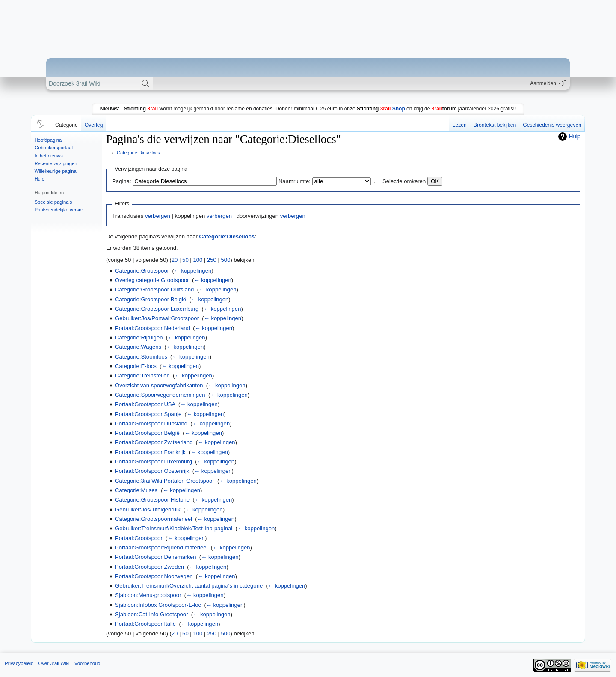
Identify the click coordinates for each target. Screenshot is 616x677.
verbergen (158, 216)
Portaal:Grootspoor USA (145, 404)
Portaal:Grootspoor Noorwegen (154, 576)
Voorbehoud (87, 663)
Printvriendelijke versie (59, 210)
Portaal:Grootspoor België (147, 433)
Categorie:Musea (136, 490)
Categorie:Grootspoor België (151, 299)
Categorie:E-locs (136, 366)
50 (185, 260)
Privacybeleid (19, 663)
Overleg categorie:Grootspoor (152, 280)
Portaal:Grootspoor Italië (145, 624)
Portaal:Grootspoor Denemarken (155, 557)
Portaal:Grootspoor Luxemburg (154, 462)
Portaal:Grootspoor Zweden (150, 567)
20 (175, 260)
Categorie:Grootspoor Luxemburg (157, 309)
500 (226, 260)
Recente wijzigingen (56, 163)
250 (212, 260)
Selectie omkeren (404, 181)
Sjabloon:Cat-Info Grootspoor (152, 614)
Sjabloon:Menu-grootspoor (148, 595)
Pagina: (121, 181)
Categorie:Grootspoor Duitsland (154, 290)
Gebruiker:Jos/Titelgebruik (148, 509)
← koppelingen (193, 271)
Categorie (67, 125)
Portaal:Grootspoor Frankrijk (150, 452)
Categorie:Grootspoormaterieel (154, 519)
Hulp (40, 179)
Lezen (460, 125)
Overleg (94, 125)
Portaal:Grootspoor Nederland (153, 328)
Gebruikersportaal (54, 148)
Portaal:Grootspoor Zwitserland (154, 442)
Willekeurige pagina (56, 171)
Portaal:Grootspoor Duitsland (151, 423)
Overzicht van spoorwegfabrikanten (159, 385)
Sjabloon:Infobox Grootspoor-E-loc (158, 605)
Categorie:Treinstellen (142, 376)
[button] (39, 123)
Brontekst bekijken (495, 125)
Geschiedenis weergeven (552, 125)
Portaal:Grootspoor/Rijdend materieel (161, 548)
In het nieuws (49, 156)
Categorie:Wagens (138, 347)
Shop (381, 109)
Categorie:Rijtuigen (139, 337)
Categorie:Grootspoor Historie (152, 500)
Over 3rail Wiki (54, 663)
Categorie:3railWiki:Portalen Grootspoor (165, 481)
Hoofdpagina (48, 140)
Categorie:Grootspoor (142, 271)
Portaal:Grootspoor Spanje (148, 414)
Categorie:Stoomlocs (141, 357)
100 (198, 260)
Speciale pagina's (53, 202)
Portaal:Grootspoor (139, 538)
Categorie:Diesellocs (138, 153)
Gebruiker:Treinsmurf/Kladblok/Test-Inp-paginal (174, 528)
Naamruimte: (295, 181)
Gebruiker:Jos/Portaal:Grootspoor (157, 318)
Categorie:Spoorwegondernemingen (160, 395)
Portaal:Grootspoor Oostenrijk (152, 471)
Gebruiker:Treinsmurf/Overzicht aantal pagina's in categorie (189, 586)
